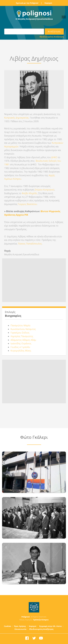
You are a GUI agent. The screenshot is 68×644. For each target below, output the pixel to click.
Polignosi (26, 617)
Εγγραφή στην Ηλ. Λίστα (50, 626)
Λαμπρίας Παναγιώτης (22, 336)
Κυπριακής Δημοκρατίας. (17, 118)
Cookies (8, 626)
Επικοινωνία (21, 629)
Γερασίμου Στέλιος (20, 333)
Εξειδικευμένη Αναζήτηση (52, 37)
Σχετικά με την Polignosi (27, 3)
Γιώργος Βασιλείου (27, 204)
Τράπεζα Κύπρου (41, 620)
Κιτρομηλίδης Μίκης (21, 351)
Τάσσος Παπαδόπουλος (30, 244)
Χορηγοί (48, 3)
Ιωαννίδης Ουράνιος (21, 343)
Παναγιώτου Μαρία (20, 325)
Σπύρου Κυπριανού (44, 190)
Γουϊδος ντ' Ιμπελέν (20, 347)
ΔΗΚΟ (54, 157)
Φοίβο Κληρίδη (30, 193)
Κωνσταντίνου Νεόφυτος (23, 329)
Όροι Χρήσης (20, 626)
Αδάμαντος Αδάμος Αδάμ (23, 340)
